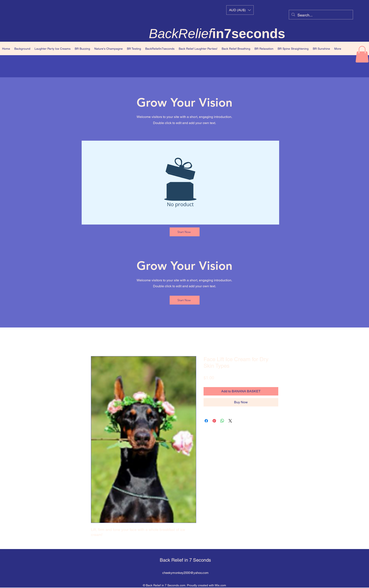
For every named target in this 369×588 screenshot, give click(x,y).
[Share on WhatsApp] (222, 421)
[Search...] (321, 15)
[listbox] (240, 10)
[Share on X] (230, 421)
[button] (240, 10)
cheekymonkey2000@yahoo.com (185, 573)
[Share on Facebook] (206, 421)
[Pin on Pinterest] (214, 421)
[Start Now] (185, 232)
